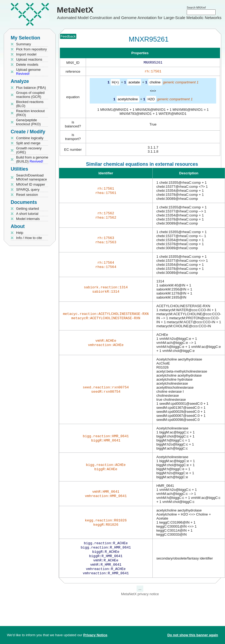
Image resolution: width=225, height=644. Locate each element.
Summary (24, 44)
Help (20, 233)
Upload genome (28, 72)
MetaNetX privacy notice (140, 599)
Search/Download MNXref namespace (31, 177)
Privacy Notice (95, 635)
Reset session (27, 195)
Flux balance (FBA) (31, 88)
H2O (151, 100)
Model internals (28, 219)
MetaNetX (75, 10)
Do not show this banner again (193, 635)
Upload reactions (29, 59)
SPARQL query (28, 189)
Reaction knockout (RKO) (30, 113)
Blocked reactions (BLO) (30, 104)
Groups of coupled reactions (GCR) (30, 95)
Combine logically (30, 138)
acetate (134, 83)
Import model (26, 54)
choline (155, 83)
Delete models (27, 65)
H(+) (115, 83)
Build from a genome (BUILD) (32, 159)
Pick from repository (31, 49)
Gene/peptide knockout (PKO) (28, 122)
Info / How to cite (29, 238)
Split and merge (28, 143)
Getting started (27, 209)
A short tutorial (27, 214)
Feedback (68, 36)
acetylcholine (128, 100)
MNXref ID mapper (31, 184)
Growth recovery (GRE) (29, 150)
